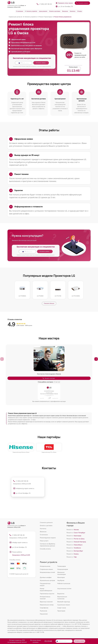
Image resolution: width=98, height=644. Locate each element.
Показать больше (49, 303)
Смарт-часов (62, 608)
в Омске (23, 5)
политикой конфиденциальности (44, 66)
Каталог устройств (32, 11)
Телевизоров (62, 566)
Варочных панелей (46, 602)
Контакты (73, 11)
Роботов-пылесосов (64, 583)
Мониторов (61, 577)
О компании (20, 11)
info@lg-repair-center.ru (18, 542)
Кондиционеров (63, 569)
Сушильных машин (64, 605)
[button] (96, 359)
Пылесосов (43, 611)
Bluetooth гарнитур (64, 602)
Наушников (44, 614)
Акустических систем (64, 589)
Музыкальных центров (47, 580)
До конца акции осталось (36, 641)
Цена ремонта (43, 11)
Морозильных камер (47, 605)
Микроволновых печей (47, 572)
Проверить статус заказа (64, 3)
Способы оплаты (45, 549)
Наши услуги (44, 541)
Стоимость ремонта (46, 522)
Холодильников (45, 566)
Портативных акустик (47, 594)
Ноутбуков (61, 580)
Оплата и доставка (55, 11)
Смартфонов (44, 608)
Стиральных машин (46, 569)
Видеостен (61, 594)
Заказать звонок (82, 3)
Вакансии (65, 11)
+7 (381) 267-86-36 (45, 4)
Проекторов (61, 611)
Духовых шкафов (46, 577)
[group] (21, 448)
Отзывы (80, 11)
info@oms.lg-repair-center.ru (24, 488)
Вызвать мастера (49, 378)
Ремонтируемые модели (48, 538)
